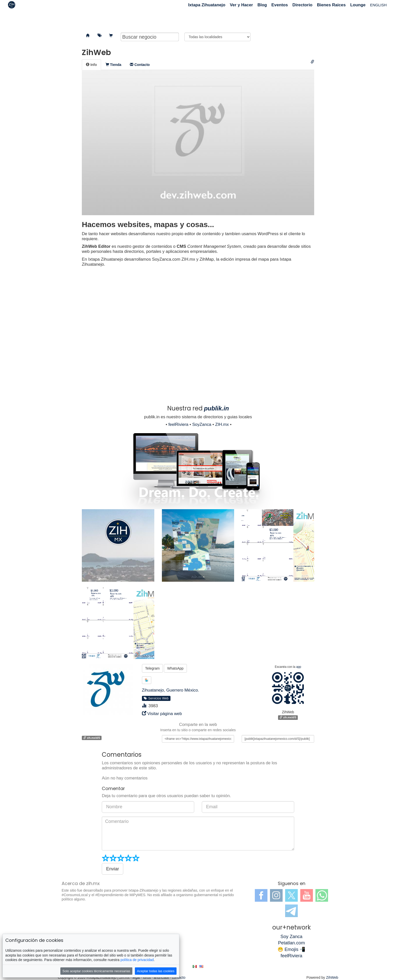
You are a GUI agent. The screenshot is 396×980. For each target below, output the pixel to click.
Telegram (153, 668)
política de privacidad (137, 960)
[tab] (91, 65)
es (195, 966)
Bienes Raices (331, 5)
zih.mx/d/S (288, 717)
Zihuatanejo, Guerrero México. (171, 690)
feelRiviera (178, 424)
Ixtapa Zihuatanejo (207, 5)
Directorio (302, 5)
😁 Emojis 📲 (292, 949)
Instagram (276, 895)
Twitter (291, 895)
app (299, 667)
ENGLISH (378, 5)
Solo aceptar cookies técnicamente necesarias (96, 971)
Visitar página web (165, 714)
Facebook (261, 895)
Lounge (358, 5)
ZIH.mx (222, 424)
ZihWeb (332, 977)
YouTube (307, 895)
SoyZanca (202, 424)
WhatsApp (175, 668)
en (201, 966)
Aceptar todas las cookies (156, 971)
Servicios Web (156, 698)
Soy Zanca (292, 937)
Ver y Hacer (241, 5)
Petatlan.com (291, 943)
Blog (262, 5)
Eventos (280, 5)
